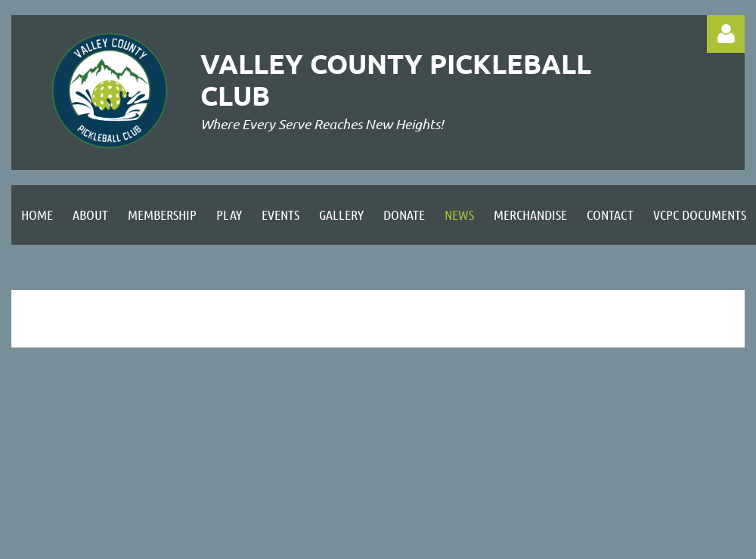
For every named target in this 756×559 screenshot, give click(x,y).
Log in (726, 34)
